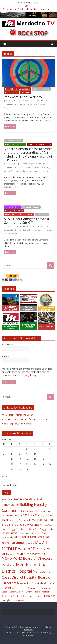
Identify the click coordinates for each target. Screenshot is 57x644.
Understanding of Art (40, 171)
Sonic (46, 230)
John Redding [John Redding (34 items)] (22, 537)
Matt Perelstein (42, 104)
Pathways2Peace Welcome (23, 97)
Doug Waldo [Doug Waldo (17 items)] (14, 520)
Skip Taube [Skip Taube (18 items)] (18, 596)
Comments (8, 104)
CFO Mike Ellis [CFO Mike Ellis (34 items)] (31, 515)
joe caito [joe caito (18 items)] (10, 537)
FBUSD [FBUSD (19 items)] (35, 520)
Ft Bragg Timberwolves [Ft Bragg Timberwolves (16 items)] (26, 533)
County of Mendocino (14, 211)
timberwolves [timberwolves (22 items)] (18, 600)
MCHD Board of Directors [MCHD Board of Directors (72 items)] (32, 558)
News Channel (42, 214)
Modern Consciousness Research (17, 171)
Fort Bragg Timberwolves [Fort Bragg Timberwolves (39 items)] (18, 529)
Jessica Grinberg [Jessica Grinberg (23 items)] (42, 533)
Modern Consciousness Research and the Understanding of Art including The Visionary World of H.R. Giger (28, 154)
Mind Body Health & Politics (40, 144)
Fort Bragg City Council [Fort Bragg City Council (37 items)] (25, 525)
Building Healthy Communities (17, 89)
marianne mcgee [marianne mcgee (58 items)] (22, 542)
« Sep (4, 476)
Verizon (14, 234)
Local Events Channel (33, 141)
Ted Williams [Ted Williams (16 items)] (38, 596)
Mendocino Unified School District (19, 214)
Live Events (25, 92)
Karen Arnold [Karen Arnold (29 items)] (37, 537)
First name (8, 345)
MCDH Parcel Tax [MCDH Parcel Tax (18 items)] (9, 554)
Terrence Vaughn (29, 101)
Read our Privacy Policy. (24, 375)
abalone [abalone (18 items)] (5, 500)
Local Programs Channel (15, 144)
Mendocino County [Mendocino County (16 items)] (19, 588)
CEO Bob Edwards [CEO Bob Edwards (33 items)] (12, 515)
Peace (6, 108)
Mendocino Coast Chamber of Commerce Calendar (25, 419)
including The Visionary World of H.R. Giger (34, 168)
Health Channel (11, 92)
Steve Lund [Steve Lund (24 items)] (28, 596)
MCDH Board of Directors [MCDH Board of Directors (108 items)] (26, 549)
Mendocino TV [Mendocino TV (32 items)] (35, 588)
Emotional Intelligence (26, 104)
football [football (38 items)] (43, 520)
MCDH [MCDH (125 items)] (41, 542)
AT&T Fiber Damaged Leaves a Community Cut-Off (26, 221)
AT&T (19, 230)
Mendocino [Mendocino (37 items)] (9, 565)
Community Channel (41, 89)
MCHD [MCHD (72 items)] (7, 558)
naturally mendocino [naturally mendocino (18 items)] (32, 592)
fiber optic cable (29, 230)
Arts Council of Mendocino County (18, 415)
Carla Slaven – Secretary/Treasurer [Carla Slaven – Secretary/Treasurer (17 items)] (38, 511)
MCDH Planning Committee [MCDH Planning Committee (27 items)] (30, 554)
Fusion (40, 230)
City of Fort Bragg (12, 207)
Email (5, 357)
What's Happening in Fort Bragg (16, 424)
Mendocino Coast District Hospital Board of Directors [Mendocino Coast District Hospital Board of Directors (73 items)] (27, 577)
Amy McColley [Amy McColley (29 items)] (16, 499)
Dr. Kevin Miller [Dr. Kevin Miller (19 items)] (25, 520)
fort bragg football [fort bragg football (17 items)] (47, 525)
